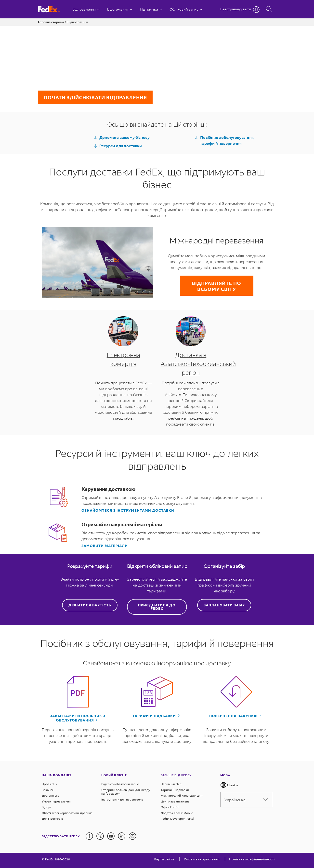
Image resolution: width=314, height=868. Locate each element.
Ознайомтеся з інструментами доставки (128, 510)
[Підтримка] (151, 9)
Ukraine (229, 785)
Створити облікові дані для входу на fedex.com (126, 792)
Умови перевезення (56, 801)
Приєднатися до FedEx (157, 607)
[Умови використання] (202, 860)
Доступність (50, 795)
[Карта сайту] (164, 860)
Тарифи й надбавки (155, 716)
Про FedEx (49, 784)
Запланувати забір (224, 605)
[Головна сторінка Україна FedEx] (53, 9)
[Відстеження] (120, 9)
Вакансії (48, 790)
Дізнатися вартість (90, 605)
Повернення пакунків (234, 716)
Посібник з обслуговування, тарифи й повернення (224, 140)
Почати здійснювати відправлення (95, 97)
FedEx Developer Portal (177, 819)
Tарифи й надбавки (175, 790)
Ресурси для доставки (118, 146)
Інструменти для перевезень (122, 799)
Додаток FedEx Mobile (177, 813)
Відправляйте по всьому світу (216, 286)
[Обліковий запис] (186, 9)
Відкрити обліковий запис (120, 784)
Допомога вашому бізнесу (122, 138)
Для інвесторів (52, 819)
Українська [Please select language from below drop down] (246, 800)
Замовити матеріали (105, 546)
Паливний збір (171, 784)
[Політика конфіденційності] (252, 860)
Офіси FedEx (170, 807)
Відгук (46, 807)
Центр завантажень (175, 801)
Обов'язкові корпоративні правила (67, 813)
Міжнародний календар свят (182, 795)
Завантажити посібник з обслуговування (78, 718)
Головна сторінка (51, 22)
